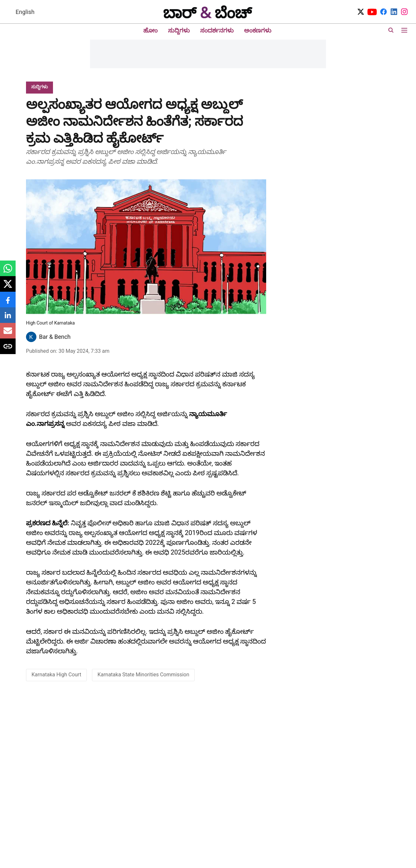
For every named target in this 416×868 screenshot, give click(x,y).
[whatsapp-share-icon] (8, 272)
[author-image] (31, 337)
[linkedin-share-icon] (8, 319)
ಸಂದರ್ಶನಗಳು (217, 30)
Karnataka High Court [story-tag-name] (56, 675)
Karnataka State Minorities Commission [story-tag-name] (143, 675)
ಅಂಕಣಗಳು (258, 30)
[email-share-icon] (8, 334)
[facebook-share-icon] (8, 303)
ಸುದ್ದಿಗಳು (179, 30)
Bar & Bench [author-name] (55, 337)
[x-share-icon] (8, 287)
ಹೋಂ (150, 30)
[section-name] (39, 87)
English (25, 12)
